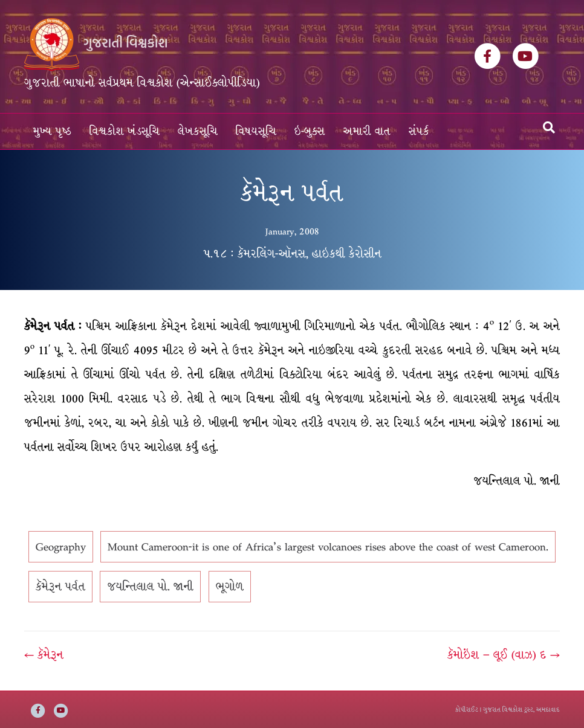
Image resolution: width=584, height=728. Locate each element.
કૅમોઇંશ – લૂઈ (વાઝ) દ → (504, 655)
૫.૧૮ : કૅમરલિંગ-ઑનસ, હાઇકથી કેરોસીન (292, 254)
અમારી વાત (367, 131)
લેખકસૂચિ (198, 131)
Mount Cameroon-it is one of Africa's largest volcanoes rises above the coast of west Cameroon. (328, 547)
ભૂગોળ (230, 587)
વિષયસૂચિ (256, 131)
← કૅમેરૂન (44, 655)
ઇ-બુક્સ (310, 131)
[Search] (549, 127)
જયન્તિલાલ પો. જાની (150, 587)
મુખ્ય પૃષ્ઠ (52, 131)
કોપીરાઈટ (467, 710)
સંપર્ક (419, 131)
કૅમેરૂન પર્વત (60, 587)
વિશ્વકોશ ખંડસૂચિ (125, 131)
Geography (61, 547)
